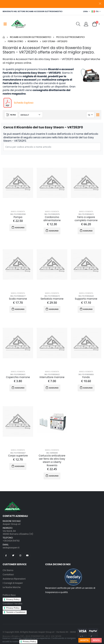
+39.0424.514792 (11, 541)
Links (85, 11)
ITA (95, 11)
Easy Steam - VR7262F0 (55, 41)
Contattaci (8, 575)
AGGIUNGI (18, 227)
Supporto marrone (86, 299)
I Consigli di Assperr (13, 583)
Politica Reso (9, 595)
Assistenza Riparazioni (14, 579)
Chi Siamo (8, 570)
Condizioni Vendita (12, 604)
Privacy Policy (29, 642)
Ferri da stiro (15, 41)
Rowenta (33, 41)
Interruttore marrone (52, 377)
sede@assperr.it (11, 548)
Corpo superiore (18, 456)
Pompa (18, 217)
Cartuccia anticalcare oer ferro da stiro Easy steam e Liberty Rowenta (52, 461)
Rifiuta (96, 640)
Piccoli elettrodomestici (71, 37)
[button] (78, 25)
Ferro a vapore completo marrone (86, 219)
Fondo (86, 377)
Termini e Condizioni (16, 612)
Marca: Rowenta (18, 212)
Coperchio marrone (18, 377)
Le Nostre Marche (12, 587)
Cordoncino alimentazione (52, 219)
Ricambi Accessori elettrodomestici (31, 37)
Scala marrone (18, 299)
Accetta (84, 640)
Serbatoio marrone (52, 299)
